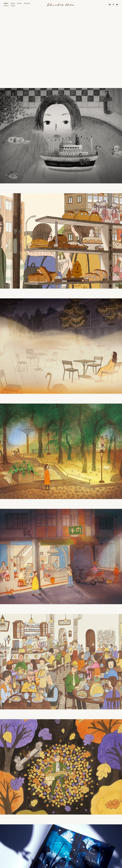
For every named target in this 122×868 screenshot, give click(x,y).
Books (19, 3)
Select (6, 3)
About (13, 6)
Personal (27, 3)
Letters (6, 6)
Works (13, 3)
